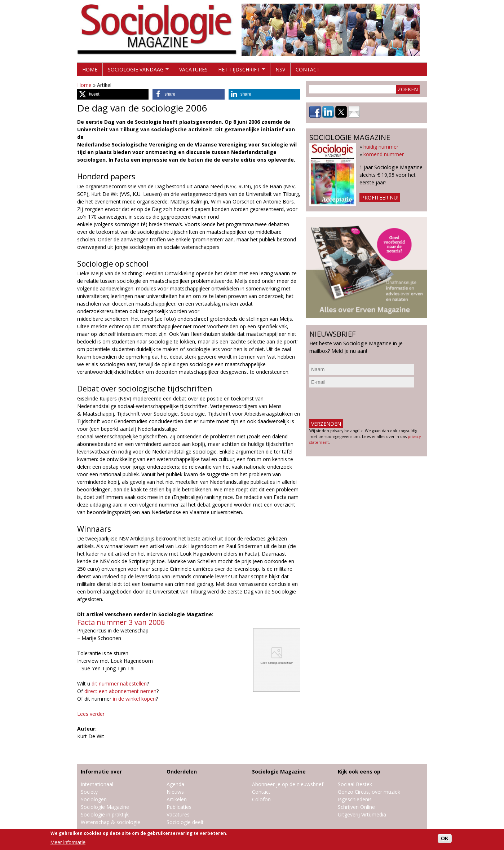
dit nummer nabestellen (119, 683)
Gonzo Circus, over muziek (369, 792)
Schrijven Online (356, 807)
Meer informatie (68, 842)
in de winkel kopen (134, 699)
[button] (113, 94)
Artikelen (177, 799)
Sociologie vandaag (136, 71)
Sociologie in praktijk (105, 814)
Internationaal (97, 784)
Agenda (175, 784)
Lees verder (91, 714)
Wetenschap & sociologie (110, 822)
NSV (280, 69)
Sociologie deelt (185, 822)
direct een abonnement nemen (120, 691)
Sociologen (94, 799)
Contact (308, 69)
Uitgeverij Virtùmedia (362, 814)
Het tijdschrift (239, 71)
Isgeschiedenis (355, 799)
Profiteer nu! (380, 198)
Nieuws (175, 792)
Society (89, 792)
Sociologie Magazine (105, 807)
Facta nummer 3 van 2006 (121, 622)
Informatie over (101, 772)
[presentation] (364, 403)
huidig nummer (381, 147)
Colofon (261, 799)
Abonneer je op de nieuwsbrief (288, 784)
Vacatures (193, 69)
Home (90, 69)
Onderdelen (182, 772)
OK (445, 838)
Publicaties (179, 807)
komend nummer (384, 154)
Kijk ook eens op (359, 772)
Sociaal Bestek (355, 784)
